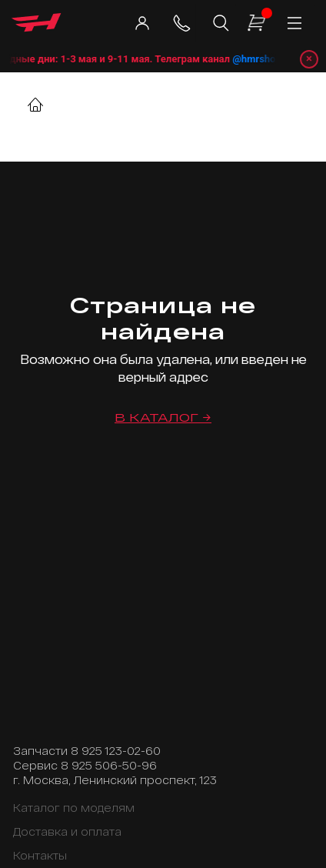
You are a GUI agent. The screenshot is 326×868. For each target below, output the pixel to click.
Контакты (40, 855)
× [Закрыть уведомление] (309, 58)
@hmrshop (266, 59)
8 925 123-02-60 (116, 751)
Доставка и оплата (67, 831)
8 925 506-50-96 (109, 765)
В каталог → (163, 417)
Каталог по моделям (74, 808)
